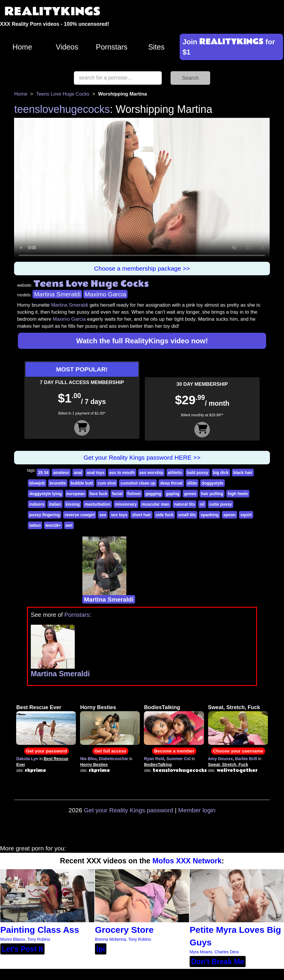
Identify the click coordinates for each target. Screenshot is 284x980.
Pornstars (112, 47)
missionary (126, 504)
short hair (141, 515)
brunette (58, 483)
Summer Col (178, 759)
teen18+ (53, 525)
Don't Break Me (218, 962)
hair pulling (212, 494)
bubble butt (82, 483)
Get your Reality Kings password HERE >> (142, 457)
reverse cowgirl (80, 515)
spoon (229, 515)
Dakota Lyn (27, 759)
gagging (153, 494)
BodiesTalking (162, 707)
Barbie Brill (246, 759)
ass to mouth (122, 473)
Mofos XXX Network (187, 861)
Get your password (46, 751)
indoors (37, 504)
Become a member (174, 751)
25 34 (43, 473)
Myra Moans (201, 952)
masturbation (97, 504)
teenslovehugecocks (62, 109)
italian (55, 504)
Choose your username (238, 751)
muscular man (155, 504)
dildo (192, 483)
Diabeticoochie (113, 759)
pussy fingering (45, 515)
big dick (221, 473)
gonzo (190, 494)
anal (78, 473)
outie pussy (221, 504)
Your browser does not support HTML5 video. (142, 190)
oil (202, 504)
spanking (209, 515)
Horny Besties (98, 707)
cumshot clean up (138, 483)
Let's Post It (22, 949)
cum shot (107, 483)
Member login (197, 810)
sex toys (119, 515)
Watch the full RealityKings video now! (142, 341)
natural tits (185, 504)
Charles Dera (227, 952)
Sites (156, 47)
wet (69, 525)
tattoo (35, 525)
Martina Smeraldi (57, 294)
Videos (67, 47)
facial (117, 494)
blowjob (37, 483)
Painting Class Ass (40, 930)
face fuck (99, 494)
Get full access (110, 751)
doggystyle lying (45, 494)
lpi (101, 949)
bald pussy (198, 473)
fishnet (134, 494)
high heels (238, 494)
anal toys (96, 473)
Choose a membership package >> (142, 268)
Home (22, 47)
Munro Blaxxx (13, 939)
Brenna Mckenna (110, 939)
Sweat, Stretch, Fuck (234, 707)
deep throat (171, 483)
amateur (61, 473)
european (76, 494)
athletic (175, 473)
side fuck (165, 515)
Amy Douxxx (221, 759)
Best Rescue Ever (39, 707)
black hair (243, 473)
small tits (187, 515)
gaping (173, 494)
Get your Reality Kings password (129, 810)
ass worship (151, 473)
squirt (246, 515)
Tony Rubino (39, 939)
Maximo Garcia (105, 294)
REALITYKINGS (52, 12)
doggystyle (212, 483)
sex (103, 515)
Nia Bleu (88, 759)
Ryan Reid (154, 759)
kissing (73, 504)
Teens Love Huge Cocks (63, 94)
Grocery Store (124, 930)
